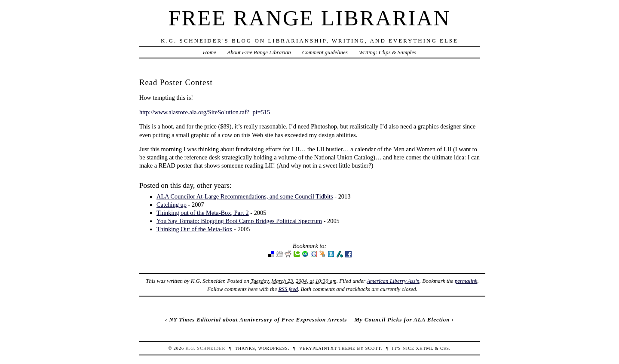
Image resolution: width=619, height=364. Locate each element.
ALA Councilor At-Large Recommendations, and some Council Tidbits (245, 196)
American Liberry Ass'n (393, 281)
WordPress (273, 348)
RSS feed (288, 289)
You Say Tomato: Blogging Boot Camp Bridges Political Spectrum (239, 221)
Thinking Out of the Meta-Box (195, 229)
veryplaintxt (318, 348)
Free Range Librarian (309, 18)
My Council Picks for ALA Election (402, 320)
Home (210, 52)
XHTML (425, 348)
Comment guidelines (325, 52)
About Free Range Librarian (259, 52)
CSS (445, 348)
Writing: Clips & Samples (388, 52)
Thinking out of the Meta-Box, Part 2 (203, 213)
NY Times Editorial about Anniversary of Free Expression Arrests (258, 320)
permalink (466, 281)
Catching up (172, 205)
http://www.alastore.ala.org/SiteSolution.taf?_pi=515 (205, 112)
